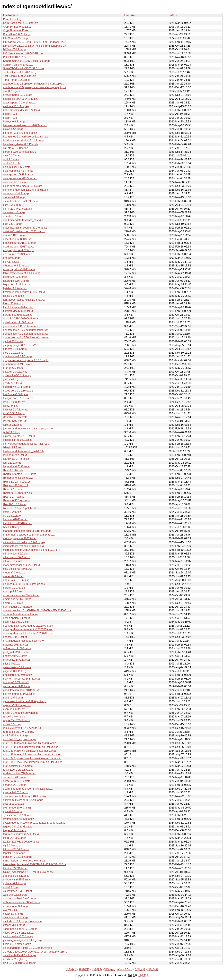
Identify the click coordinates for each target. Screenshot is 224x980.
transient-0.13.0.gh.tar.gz (18, 857)
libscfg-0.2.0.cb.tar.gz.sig (18, 493)
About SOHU (125, 969)
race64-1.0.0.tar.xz (14, 717)
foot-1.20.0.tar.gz (13, 303)
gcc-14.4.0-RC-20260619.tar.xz (21, 319)
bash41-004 (10, 114)
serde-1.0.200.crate (14, 777)
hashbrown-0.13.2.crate (17, 387)
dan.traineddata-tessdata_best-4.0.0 (24, 220)
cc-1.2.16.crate (12, 163)
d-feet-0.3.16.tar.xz (14, 216)
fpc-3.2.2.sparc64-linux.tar (18, 307)
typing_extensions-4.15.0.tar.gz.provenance (28, 872)
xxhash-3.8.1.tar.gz (14, 925)
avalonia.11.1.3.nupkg (16, 106)
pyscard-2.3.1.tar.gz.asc (17, 705)
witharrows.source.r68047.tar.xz (22, 902)
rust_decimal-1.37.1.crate (18, 766)
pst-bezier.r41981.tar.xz (17, 686)
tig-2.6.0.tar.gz (11, 846)
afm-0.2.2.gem (12, 91)
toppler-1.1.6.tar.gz (14, 853)
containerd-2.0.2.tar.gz (16, 193)
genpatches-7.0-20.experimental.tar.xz (25, 330)
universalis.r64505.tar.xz (17, 880)
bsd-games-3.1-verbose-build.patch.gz (25, 137)
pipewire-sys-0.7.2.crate (17, 667)
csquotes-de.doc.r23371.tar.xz (21, 201)
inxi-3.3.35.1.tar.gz (14, 413)
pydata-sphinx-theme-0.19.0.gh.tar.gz (25, 701)
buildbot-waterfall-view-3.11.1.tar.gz (24, 141)
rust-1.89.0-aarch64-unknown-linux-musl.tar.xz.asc (32, 754)
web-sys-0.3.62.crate (15, 895)
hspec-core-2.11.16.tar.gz (18, 391)
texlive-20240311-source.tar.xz (21, 842)
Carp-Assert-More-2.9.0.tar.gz (20, 23)
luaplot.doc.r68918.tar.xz (17, 523)
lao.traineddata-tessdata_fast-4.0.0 (23, 451)
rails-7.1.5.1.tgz (12, 724)
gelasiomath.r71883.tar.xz (18, 322)
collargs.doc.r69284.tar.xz (18, 175)
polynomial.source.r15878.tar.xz (22, 679)
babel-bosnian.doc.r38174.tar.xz (22, 110)
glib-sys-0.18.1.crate (15, 349)
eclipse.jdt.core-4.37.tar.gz (18, 250)
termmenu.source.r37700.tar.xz (21, 834)
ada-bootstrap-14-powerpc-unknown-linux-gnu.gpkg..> (35, 87)
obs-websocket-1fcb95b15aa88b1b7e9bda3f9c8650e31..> (37, 610)
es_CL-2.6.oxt (11, 262)
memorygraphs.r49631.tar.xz (20, 538)
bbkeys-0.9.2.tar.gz (14, 122)
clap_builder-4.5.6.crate (17, 167)
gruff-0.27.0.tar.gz (13, 368)
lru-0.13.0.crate (12, 516)
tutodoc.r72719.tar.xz (15, 868)
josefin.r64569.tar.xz (15, 421)
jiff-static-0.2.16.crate (15, 417)
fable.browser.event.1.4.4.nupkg (22, 273)
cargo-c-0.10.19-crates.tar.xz (20, 152)
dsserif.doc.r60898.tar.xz (17, 239)
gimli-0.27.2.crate (13, 341)
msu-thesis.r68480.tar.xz (17, 569)
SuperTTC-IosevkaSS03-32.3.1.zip (23, 68)
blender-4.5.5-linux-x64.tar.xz (20, 133)
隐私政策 (153, 969)
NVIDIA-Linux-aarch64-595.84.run (23, 53)
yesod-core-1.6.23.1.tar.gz (18, 933)
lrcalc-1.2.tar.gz (12, 512)
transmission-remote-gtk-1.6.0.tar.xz (24, 861)
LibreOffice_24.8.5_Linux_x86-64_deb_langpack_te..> (35, 42)
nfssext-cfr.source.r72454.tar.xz (21, 595)
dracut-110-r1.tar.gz (15, 235)
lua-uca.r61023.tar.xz (15, 519)
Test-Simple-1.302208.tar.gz (19, 76)
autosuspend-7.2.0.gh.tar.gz (19, 103)
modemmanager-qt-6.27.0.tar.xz (22, 565)
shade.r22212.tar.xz (15, 785)
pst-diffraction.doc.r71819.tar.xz (21, 690)
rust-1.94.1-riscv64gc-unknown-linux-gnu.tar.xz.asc (33, 762)
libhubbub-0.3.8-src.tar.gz (18, 478)
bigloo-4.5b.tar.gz (13, 129)
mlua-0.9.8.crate (13, 561)
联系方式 (110, 969)
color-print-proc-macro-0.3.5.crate (23, 186)
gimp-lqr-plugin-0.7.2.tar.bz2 (19, 345)
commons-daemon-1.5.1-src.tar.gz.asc (25, 190)
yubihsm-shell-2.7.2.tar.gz (18, 936)
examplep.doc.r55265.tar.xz (19, 269)
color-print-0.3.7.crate (16, 182)
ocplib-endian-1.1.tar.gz (17, 618)
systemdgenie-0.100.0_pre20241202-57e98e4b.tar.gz (34, 823)
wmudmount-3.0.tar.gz (16, 906)
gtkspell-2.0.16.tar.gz (15, 372)
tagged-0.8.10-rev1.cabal (18, 827)
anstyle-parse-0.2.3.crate (18, 95)
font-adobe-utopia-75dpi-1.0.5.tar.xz (24, 300)
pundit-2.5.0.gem (13, 698)
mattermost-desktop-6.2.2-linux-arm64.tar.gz (29, 535)
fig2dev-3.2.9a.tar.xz (15, 288)
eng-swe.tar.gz (12, 258)
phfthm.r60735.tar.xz (15, 656)
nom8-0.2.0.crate (13, 603)
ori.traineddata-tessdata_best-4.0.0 (23, 641)
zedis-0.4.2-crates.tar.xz (17, 944)
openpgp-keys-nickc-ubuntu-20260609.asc (28, 629)
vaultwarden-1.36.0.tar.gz (18, 891)
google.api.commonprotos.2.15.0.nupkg (26, 360)
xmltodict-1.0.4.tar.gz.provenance (22, 921)
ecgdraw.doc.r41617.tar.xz (18, 247)
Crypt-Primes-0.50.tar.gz (17, 27)
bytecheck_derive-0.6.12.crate (21, 144)
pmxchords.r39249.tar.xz (17, 675)
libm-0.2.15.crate (13, 489)
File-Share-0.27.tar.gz (16, 38)
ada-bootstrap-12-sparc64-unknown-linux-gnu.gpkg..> (34, 84)
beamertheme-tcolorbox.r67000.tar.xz (25, 125)
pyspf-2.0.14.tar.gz (14, 709)
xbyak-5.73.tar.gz (13, 914)
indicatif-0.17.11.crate (16, 410)
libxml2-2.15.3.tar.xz (15, 504)
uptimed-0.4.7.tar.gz (15, 883)
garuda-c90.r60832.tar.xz (18, 315)
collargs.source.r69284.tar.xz (20, 178)
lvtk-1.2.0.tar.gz (12, 527)
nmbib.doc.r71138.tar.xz (17, 599)
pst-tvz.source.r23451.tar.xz (19, 694)
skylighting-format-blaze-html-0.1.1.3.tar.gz (28, 789)
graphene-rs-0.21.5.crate (18, 364)
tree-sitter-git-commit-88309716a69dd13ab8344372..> (35, 864)
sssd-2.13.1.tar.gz (13, 804)
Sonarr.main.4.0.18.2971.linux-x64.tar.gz (27, 61)
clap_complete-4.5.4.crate (18, 171)
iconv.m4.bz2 (11, 406)
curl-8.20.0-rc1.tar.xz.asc (17, 209)
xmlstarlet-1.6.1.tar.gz (16, 917)
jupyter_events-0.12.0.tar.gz (19, 436)
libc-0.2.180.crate (13, 470)
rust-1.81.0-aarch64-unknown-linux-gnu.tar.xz (29, 743)
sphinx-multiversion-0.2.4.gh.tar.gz (23, 800)
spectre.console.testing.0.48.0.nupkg (24, 796)
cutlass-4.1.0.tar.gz (14, 212)
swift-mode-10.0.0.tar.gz (17, 808)
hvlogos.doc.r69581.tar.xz (18, 398)
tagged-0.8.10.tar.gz (15, 830)
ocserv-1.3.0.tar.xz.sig (16, 622)
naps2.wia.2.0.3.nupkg (16, 580)
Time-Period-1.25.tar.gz (17, 80)
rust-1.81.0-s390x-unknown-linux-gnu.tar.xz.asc (31, 747)
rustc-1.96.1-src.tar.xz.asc (18, 770)
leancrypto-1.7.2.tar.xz (16, 459)
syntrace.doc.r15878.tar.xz (18, 819)
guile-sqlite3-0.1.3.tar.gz (17, 375)
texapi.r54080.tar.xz (15, 838)
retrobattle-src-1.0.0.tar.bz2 (19, 732)
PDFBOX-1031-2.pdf (15, 57)
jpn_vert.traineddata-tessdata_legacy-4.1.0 (28, 429)
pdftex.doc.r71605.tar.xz (17, 648)
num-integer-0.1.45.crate (17, 607)
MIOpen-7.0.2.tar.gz (15, 49)
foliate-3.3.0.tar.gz (13, 296)
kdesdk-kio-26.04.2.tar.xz (18, 440)
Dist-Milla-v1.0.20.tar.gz (17, 34)
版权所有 (144, 976)
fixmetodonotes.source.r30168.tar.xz (24, 292)
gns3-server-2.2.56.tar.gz (18, 356)
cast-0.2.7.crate (12, 156)
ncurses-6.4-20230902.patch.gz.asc (24, 584)
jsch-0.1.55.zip (12, 432)
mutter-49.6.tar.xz (13, 576)
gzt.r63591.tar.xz (13, 383)
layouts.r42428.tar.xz (15, 455)
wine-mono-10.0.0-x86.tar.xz (20, 899)
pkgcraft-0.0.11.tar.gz (15, 671)
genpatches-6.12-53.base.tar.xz (21, 326)
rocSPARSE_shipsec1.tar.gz (20, 739)
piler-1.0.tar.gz (11, 664)
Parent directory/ (13, 19)
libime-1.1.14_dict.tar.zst (17, 482)
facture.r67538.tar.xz (15, 277)
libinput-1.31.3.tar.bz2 (16, 485)
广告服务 (97, 969)
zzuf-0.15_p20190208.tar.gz (19, 963)
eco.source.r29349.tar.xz (17, 254)
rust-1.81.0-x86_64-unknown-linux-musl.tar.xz (30, 751)
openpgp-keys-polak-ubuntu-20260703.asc (28, 633)
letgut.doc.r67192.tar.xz (17, 466)
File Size (130, 15)
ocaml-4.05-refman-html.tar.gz (21, 614)
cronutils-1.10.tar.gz (15, 197)
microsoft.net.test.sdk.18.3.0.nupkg (23, 546)
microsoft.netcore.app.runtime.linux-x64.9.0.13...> (32, 550)
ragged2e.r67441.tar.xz (17, 720)
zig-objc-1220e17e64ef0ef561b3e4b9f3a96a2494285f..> (36, 952)
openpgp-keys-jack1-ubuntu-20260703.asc (28, 626)
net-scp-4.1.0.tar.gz (14, 592)
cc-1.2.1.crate (11, 159)
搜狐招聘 (84, 969)
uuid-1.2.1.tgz (11, 887)
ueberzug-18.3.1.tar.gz (16, 876)
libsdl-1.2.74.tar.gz (14, 497)
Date (171, 15)
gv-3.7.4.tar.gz (11, 379)
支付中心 (71, 969)
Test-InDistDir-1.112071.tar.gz (20, 72)
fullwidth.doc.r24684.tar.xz (18, 311)
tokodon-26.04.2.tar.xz (16, 849)
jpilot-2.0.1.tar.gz (13, 425)
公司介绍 (140, 969)
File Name (9, 15)
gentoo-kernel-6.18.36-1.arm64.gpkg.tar (26, 337)
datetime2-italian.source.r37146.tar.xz (25, 228)
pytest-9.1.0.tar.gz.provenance (21, 713)
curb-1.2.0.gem (12, 205)
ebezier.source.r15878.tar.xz (20, 243)
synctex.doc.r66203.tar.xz (18, 815)
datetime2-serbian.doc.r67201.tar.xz (24, 231)
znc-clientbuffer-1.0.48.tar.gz (20, 955)
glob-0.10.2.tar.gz (13, 353)
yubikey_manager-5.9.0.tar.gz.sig (22, 940)
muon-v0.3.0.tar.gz (14, 573)
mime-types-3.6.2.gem (16, 554)
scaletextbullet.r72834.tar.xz (19, 773)
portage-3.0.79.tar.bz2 (16, 682)
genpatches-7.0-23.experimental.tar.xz (25, 334)
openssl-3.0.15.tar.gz (15, 637)
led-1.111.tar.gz (12, 463)
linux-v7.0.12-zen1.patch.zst (19, 508)
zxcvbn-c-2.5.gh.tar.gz (16, 959)
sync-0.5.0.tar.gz (13, 811)
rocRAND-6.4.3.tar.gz (16, 736)
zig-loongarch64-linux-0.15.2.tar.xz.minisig (28, 948)
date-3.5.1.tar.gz (13, 224)
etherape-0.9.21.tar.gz (16, 266)
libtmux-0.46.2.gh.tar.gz (17, 500)
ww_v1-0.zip (10, 910)
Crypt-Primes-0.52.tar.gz (17, 30)
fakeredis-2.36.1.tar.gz (16, 281)
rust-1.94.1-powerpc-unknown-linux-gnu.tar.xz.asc (32, 758)
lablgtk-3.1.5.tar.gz (14, 447)
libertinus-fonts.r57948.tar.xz (20, 474)
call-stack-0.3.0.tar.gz (15, 148)
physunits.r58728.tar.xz (17, 660)
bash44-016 (10, 118)
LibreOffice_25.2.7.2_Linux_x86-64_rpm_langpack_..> (35, 46)
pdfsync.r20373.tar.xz (16, 645)
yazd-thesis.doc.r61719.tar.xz (20, 929)
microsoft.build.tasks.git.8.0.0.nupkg (24, 542)
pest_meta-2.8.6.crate (16, 652)
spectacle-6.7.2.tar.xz (15, 792)
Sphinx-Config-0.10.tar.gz (18, 65)
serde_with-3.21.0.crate (17, 781)
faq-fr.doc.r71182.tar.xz (17, 285)
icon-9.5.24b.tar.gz (14, 402)
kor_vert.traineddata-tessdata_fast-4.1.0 (26, 444)
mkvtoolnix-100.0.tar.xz (17, 557)
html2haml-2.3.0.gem (15, 394)
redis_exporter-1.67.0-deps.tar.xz (22, 728)
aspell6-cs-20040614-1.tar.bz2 (21, 99)
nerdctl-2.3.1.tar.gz (14, 588)
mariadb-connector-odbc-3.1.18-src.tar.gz (27, 531)
